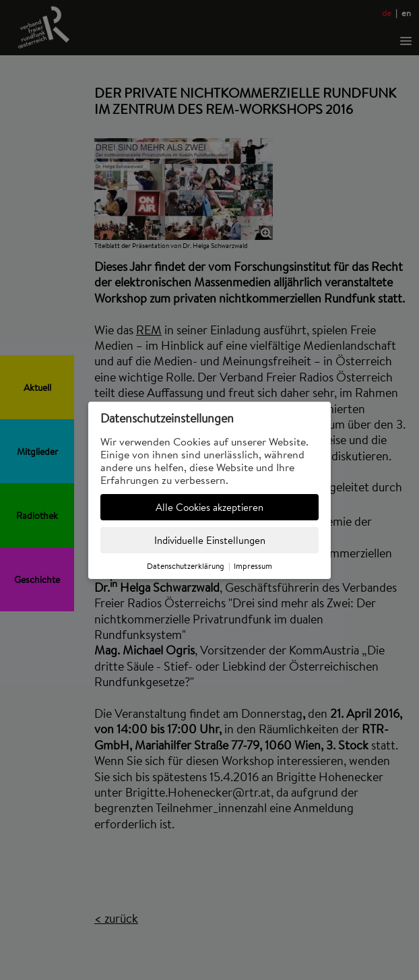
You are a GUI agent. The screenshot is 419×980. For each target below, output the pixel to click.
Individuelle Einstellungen (210, 540)
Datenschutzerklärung (186, 566)
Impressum (253, 566)
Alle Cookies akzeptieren (209, 507)
